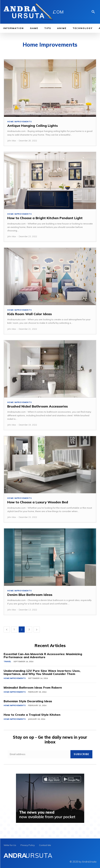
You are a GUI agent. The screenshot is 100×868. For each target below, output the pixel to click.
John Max (12, 141)
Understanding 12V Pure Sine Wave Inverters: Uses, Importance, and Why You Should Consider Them (42, 672)
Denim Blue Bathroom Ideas (30, 595)
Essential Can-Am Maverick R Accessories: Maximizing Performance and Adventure (43, 656)
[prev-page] (7, 629)
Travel (7, 662)
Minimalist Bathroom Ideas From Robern (33, 687)
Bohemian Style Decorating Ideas (28, 701)
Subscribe (81, 754)
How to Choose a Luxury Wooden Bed (38, 502)
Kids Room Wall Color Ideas (29, 314)
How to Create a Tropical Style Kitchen (32, 715)
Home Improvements (20, 122)
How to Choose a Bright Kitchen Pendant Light (45, 218)
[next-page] (37, 629)
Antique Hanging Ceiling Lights (32, 126)
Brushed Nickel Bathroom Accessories (37, 406)
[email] (39, 754)
